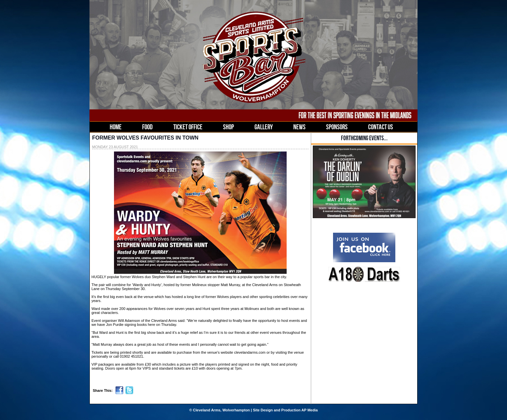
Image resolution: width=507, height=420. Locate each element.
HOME (116, 127)
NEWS (299, 127)
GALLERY (264, 127)
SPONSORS (337, 127)
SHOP (228, 127)
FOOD (147, 127)
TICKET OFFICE (188, 127)
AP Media (310, 410)
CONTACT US (381, 127)
